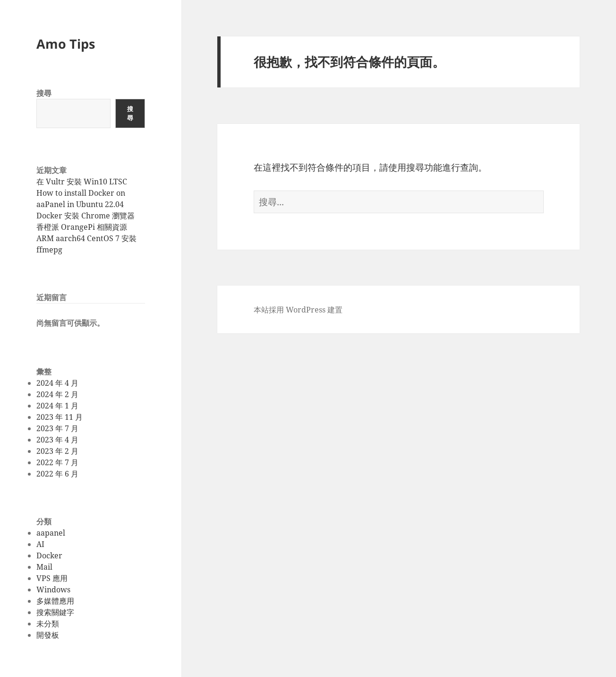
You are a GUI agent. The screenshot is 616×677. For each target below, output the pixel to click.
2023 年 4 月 (57, 440)
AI (40, 544)
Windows (53, 590)
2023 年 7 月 (57, 428)
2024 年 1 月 (57, 406)
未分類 (48, 624)
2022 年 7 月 (57, 462)
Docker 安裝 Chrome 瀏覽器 (86, 216)
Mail (44, 567)
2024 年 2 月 (57, 394)
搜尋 (44, 93)
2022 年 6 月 (57, 474)
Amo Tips (66, 44)
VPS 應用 (52, 578)
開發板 (48, 635)
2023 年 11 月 (60, 417)
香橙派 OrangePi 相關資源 (82, 227)
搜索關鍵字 (55, 612)
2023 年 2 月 (57, 451)
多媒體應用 (55, 601)
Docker (49, 555)
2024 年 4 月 (57, 383)
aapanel (51, 533)
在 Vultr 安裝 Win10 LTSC (82, 182)
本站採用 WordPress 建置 (298, 310)
